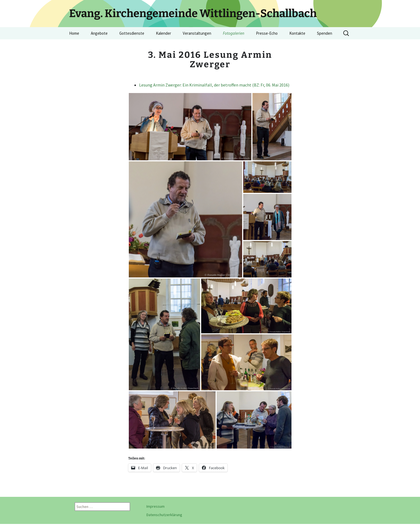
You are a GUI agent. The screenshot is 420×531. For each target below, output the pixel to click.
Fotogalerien (234, 33)
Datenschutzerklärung (164, 515)
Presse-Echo (267, 33)
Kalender (163, 33)
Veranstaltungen (197, 33)
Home (74, 33)
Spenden (325, 33)
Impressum (156, 506)
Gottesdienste (132, 33)
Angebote (99, 33)
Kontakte (297, 33)
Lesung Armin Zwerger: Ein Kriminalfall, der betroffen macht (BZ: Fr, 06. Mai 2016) (214, 85)
